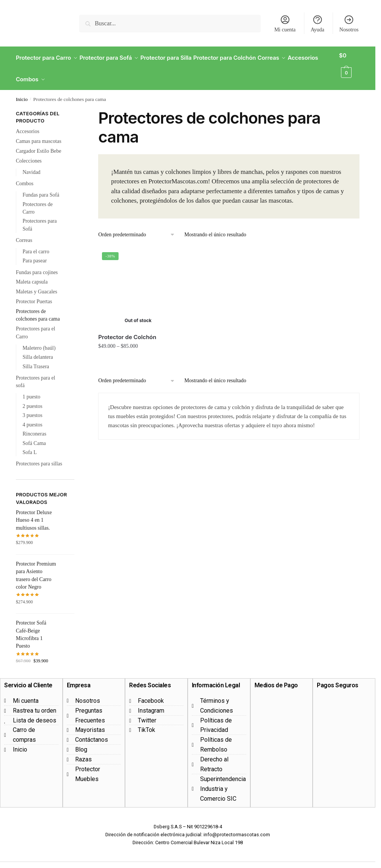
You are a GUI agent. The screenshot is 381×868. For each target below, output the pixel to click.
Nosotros (349, 23)
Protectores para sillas (39, 455)
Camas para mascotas (39, 132)
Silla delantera (38, 348)
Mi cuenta (285, 23)
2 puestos (33, 397)
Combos (25, 174)
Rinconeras (35, 425)
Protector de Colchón (127, 328)
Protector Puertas (34, 292)
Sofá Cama (34, 434)
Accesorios (28, 122)
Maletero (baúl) (39, 339)
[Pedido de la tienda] (137, 226)
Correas (24, 231)
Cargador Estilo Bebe (39, 142)
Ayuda (318, 23)
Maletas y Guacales (37, 283)
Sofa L (30, 443)
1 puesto (32, 388)
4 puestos (33, 416)
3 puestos (33, 406)
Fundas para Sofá (41, 186)
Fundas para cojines (37, 263)
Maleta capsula (32, 273)
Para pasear (35, 252)
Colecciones (29, 152)
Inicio (22, 90)
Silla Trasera (36, 357)
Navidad (32, 163)
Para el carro (36, 243)
